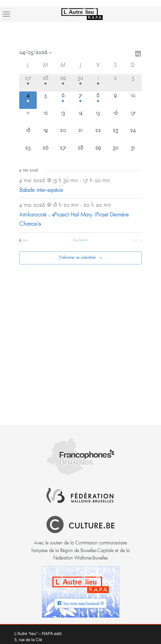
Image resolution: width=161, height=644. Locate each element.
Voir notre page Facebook (81, 604)
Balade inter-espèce (41, 190)
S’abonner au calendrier (78, 258)
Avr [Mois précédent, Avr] (24, 240)
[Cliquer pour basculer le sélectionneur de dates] (35, 53)
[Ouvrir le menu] (6, 14)
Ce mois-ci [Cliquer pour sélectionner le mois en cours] (81, 240)
